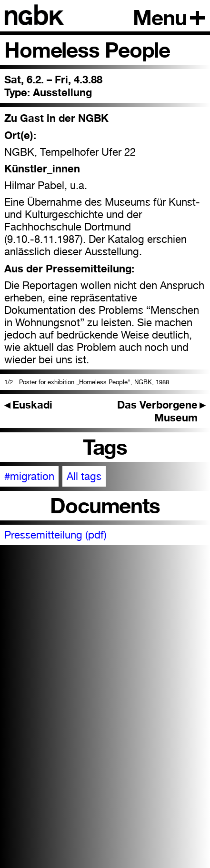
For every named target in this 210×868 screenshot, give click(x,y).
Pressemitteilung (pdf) (55, 535)
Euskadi (29, 405)
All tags (84, 476)
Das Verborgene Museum (162, 411)
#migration (29, 476)
